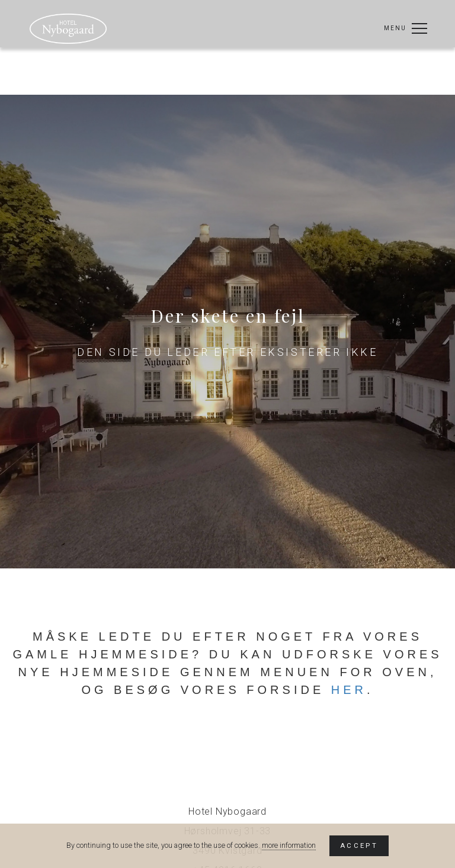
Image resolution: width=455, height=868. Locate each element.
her (349, 690)
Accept (359, 846)
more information (289, 845)
